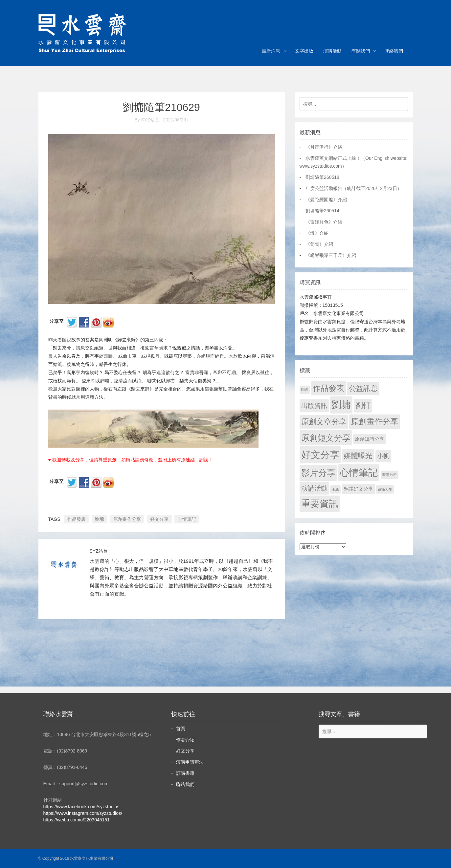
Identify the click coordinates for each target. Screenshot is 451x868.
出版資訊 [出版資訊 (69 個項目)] (314, 406)
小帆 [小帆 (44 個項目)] (383, 456)
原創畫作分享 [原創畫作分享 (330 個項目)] (374, 422)
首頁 (181, 729)
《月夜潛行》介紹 (324, 147)
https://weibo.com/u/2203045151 (77, 820)
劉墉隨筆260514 (322, 211)
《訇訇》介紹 (319, 244)
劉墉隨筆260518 (322, 177)
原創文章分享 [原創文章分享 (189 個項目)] (324, 422)
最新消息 (271, 51)
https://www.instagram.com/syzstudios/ (83, 813)
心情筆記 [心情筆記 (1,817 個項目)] (359, 473)
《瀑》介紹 (317, 233)
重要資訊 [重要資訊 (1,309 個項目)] (320, 504)
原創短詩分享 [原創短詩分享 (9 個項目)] (370, 439)
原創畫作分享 (127, 519)
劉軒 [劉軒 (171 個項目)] (363, 405)
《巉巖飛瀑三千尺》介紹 (331, 255)
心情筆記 (187, 519)
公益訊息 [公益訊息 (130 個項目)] (363, 388)
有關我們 (361, 51)
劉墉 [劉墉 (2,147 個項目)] (341, 405)
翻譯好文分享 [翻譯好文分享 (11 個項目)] (358, 489)
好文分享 (159, 519)
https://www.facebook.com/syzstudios (81, 807)
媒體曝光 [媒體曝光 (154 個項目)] (358, 456)
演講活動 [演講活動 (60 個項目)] (314, 488)
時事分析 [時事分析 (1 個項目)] (390, 475)
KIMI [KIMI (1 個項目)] (305, 390)
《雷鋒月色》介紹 (324, 222)
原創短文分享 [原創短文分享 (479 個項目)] (326, 438)
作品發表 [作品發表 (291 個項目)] (328, 388)
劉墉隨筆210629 (161, 107)
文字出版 (304, 51)
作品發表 (77, 519)
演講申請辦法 (190, 762)
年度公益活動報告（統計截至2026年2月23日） (354, 188)
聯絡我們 (394, 51)
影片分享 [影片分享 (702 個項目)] (318, 473)
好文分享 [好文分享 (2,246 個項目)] (320, 455)
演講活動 (332, 51)
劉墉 (100, 519)
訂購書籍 (185, 773)
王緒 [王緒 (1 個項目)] (335, 489)
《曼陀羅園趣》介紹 (326, 200)
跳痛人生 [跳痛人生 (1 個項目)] (385, 489)
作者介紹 (185, 740)
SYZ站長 (99, 551)
